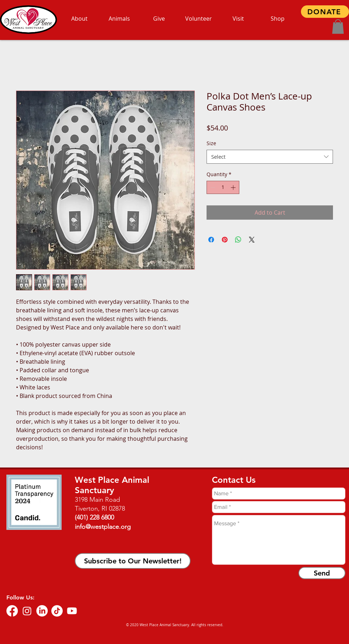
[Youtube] (72, 611)
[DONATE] (325, 12)
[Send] (322, 573)
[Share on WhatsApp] (238, 240)
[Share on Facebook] (211, 240)
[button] (338, 27)
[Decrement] (212, 187)
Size (211, 143)
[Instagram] (27, 611)
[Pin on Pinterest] (225, 240)
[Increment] (234, 187)
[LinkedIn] (42, 611)
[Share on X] (252, 240)
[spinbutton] (223, 187)
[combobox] (270, 157)
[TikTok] (57, 611)
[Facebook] (12, 611)
